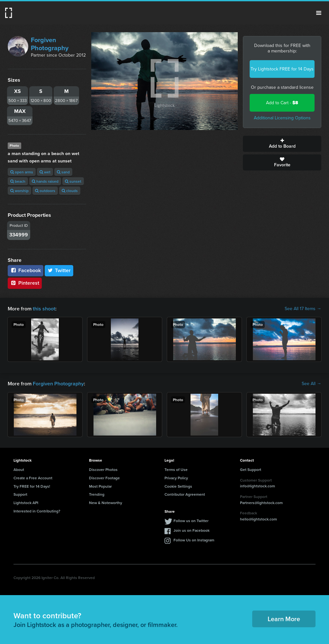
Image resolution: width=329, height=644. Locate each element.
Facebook (26, 270)
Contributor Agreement (185, 494)
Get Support (251, 469)
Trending (97, 494)
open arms (22, 172)
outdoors (45, 191)
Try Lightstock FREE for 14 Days (282, 69)
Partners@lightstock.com (261, 503)
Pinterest (25, 283)
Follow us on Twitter (191, 521)
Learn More (284, 619)
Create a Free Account (33, 478)
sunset (73, 181)
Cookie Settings (178, 486)
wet (45, 172)
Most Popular (100, 486)
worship (19, 191)
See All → (311, 384)
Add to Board (282, 144)
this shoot (44, 309)
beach (18, 181)
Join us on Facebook (191, 530)
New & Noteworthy (106, 503)
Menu (319, 13)
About (19, 469)
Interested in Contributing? (37, 511)
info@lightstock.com (258, 486)
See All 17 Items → (303, 309)
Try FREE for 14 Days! (32, 486)
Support (20, 494)
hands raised (45, 181)
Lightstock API (26, 503)
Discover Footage (104, 478)
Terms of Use (176, 469)
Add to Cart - (282, 103)
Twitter (59, 270)
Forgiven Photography (50, 44)
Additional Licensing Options (282, 118)
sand (63, 172)
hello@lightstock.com (258, 519)
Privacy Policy (176, 478)
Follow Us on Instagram (194, 540)
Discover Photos (103, 469)
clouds (70, 191)
